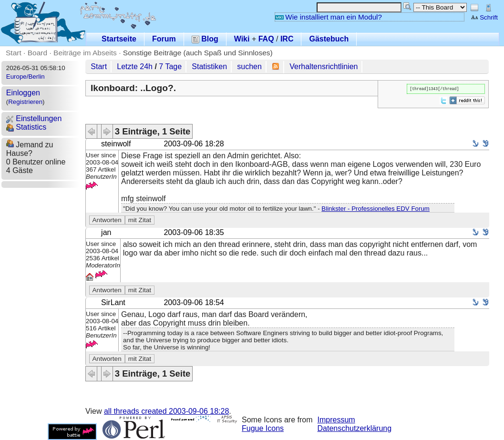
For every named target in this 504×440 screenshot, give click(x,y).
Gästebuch (329, 39)
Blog (205, 39)
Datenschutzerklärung (355, 428)
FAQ (266, 39)
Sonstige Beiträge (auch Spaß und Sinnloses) (198, 53)
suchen (249, 67)
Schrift (484, 17)
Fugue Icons (263, 428)
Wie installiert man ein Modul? (329, 17)
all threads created (166, 411)
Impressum (336, 420)
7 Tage (170, 67)
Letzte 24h (135, 67)
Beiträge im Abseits (85, 53)
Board (37, 53)
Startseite (119, 39)
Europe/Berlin (26, 77)
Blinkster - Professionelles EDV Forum (375, 209)
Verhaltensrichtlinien (324, 67)
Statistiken (209, 67)
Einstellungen (34, 118)
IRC (287, 39)
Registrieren (25, 102)
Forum (164, 39)
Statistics (26, 127)
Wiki (242, 39)
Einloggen (23, 93)
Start (14, 53)
